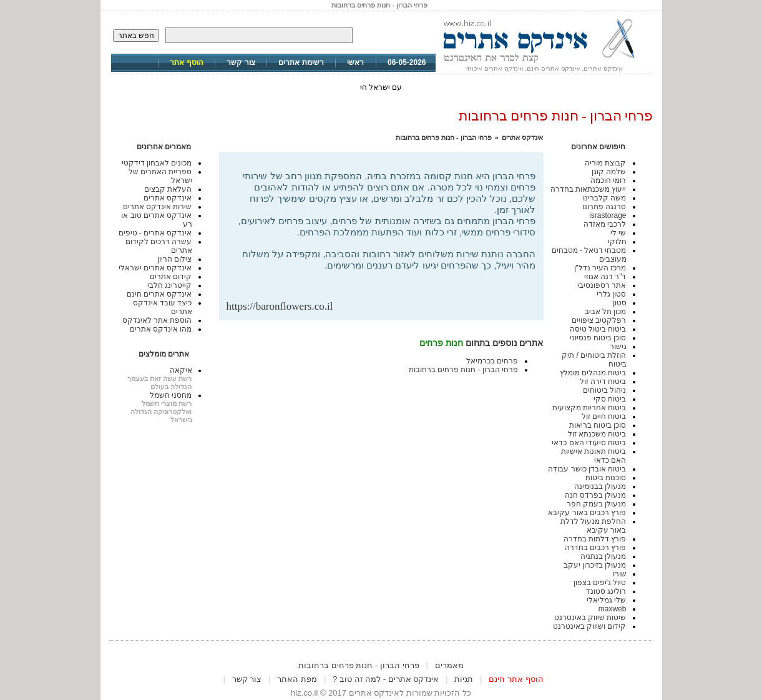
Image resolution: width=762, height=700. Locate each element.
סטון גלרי (611, 294)
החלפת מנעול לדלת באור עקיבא (593, 526)
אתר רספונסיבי (602, 285)
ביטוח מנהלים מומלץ (593, 373)
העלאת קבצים (168, 189)
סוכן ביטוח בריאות (598, 425)
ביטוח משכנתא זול (597, 434)
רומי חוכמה (608, 180)
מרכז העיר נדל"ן (600, 268)
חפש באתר (136, 36)
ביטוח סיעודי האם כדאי (589, 443)
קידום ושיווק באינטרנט (590, 626)
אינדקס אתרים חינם (159, 294)
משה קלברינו (604, 198)
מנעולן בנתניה (603, 556)
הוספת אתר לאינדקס (157, 320)
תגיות (464, 679)
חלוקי (617, 242)
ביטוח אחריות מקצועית (589, 408)
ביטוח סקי (610, 399)
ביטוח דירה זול (603, 382)
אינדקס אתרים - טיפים (155, 233)
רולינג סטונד (606, 591)
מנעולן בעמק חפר (597, 504)
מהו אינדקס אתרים (161, 329)
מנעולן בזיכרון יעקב (595, 565)
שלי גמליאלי (606, 600)
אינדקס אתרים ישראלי (155, 268)
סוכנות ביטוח (606, 478)
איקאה (181, 370)
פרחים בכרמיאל (492, 361)
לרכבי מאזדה (605, 224)
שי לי (618, 233)
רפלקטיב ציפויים (599, 320)
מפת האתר (297, 679)
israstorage (608, 215)
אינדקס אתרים (522, 137)
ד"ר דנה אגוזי (605, 277)
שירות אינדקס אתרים (158, 207)
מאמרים (449, 665)
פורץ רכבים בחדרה (596, 548)
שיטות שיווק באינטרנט (590, 618)
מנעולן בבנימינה (600, 486)
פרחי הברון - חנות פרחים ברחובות (444, 137)
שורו (620, 574)
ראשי (355, 62)
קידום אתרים (171, 277)
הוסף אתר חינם (516, 679)
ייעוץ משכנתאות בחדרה (589, 189)
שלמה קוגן (609, 172)
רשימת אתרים (301, 62)
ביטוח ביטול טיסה (598, 329)
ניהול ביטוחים (604, 390)
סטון (620, 303)
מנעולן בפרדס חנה (596, 495)
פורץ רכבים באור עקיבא (587, 513)
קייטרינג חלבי (169, 285)
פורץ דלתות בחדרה (595, 539)
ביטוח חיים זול (604, 417)
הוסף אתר (186, 62)
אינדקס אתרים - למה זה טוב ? (386, 679)
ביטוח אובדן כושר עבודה (587, 469)
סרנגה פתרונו (604, 207)
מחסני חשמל (171, 395)
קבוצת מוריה (605, 163)
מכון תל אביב (606, 312)
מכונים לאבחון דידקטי (157, 163)
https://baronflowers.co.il (280, 306)
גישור (618, 347)
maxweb (613, 609)
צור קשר (241, 62)
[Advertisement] (390, 280)
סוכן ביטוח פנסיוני (598, 338)
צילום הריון (174, 259)
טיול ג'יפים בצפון (600, 583)
